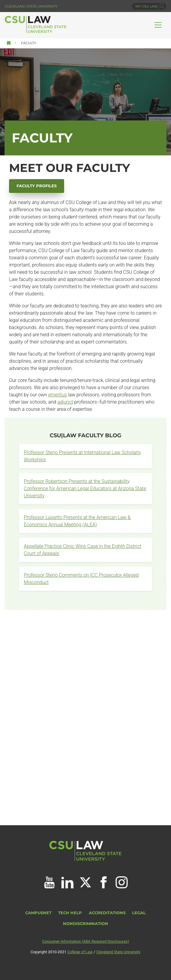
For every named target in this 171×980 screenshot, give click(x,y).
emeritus (58, 395)
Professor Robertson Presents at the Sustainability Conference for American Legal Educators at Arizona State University (85, 488)
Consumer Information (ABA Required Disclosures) (85, 941)
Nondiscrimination (85, 924)
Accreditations (107, 913)
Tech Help (70, 913)
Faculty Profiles (37, 186)
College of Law (80, 952)
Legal (139, 913)
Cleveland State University (31, 6)
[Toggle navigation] (158, 25)
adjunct (65, 402)
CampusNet (38, 913)
